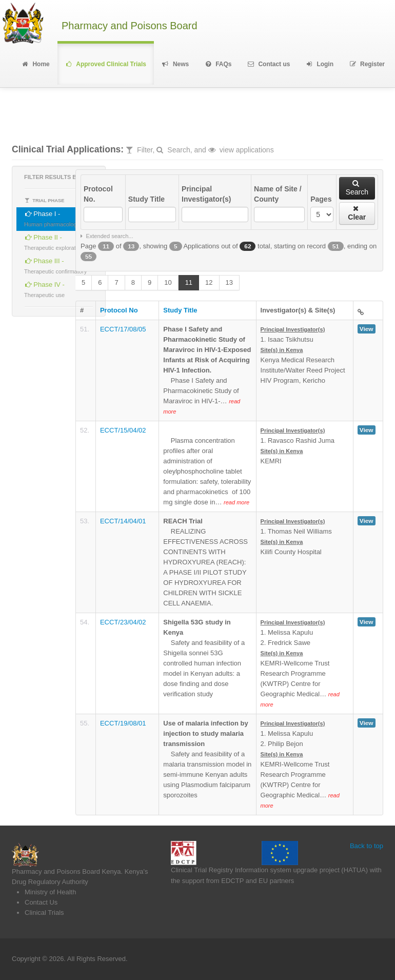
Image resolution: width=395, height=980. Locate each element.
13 (229, 282)
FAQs (218, 64)
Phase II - (54, 241)
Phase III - (55, 264)
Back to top (367, 846)
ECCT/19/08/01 (123, 723)
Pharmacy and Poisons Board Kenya (66, 871)
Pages (321, 199)
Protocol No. (98, 194)
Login (319, 64)
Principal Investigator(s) (206, 194)
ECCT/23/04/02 (123, 622)
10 (168, 282)
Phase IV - (44, 288)
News (175, 64)
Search (357, 188)
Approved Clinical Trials (106, 64)
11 (189, 282)
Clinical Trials (44, 913)
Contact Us (41, 902)
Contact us (269, 64)
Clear (357, 213)
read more (236, 502)
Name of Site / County (278, 194)
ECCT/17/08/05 (123, 329)
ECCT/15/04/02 (123, 430)
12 (209, 282)
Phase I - (52, 217)
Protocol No (119, 310)
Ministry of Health (50, 892)
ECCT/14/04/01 (123, 521)
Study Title (146, 199)
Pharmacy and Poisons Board (130, 26)
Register (367, 64)
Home (35, 64)
